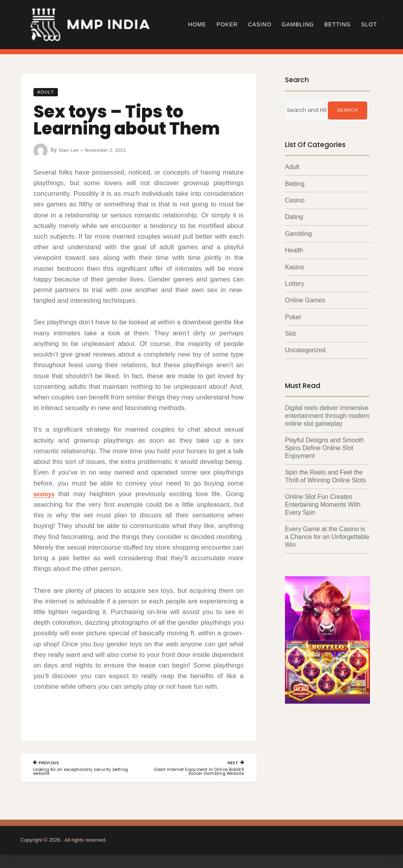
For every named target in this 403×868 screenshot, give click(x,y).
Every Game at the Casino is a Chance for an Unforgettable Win (327, 534)
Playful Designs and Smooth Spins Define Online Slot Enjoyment (324, 446)
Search (348, 110)
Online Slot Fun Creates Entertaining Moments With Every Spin (323, 502)
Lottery (295, 283)
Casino (260, 24)
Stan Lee (70, 150)
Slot (369, 24)
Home (197, 24)
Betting (338, 24)
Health (294, 250)
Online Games (305, 300)
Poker (227, 24)
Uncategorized (305, 349)
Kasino (295, 267)
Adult (48, 92)
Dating (294, 217)
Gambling (298, 24)
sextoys (46, 494)
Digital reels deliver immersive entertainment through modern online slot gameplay (327, 415)
